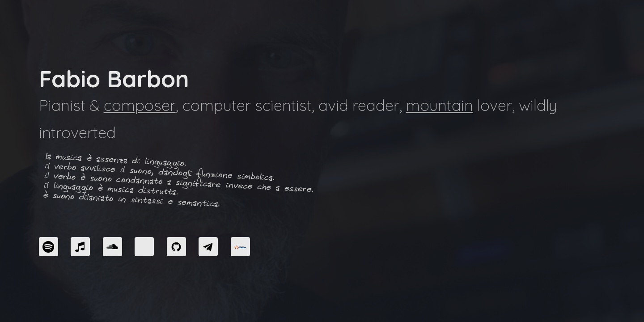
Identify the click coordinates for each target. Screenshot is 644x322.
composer (140, 105)
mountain (440, 105)
